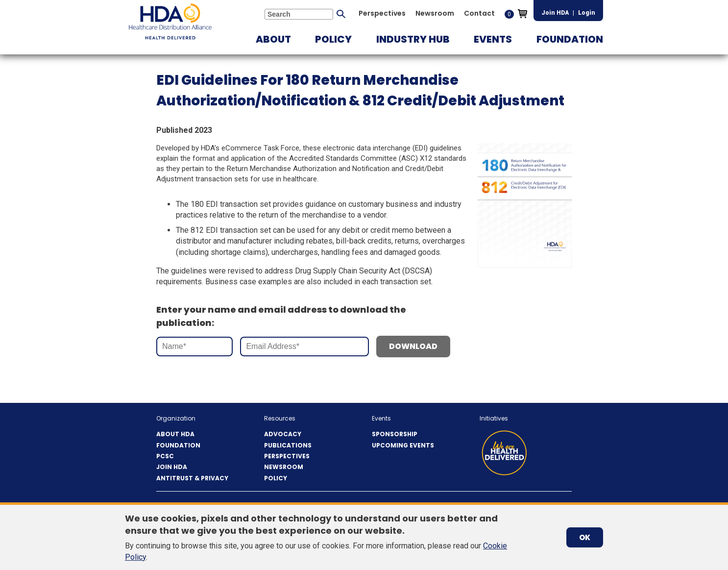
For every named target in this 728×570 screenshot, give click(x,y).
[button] (273, 39)
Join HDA (555, 13)
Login (587, 13)
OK (585, 537)
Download (413, 346)
